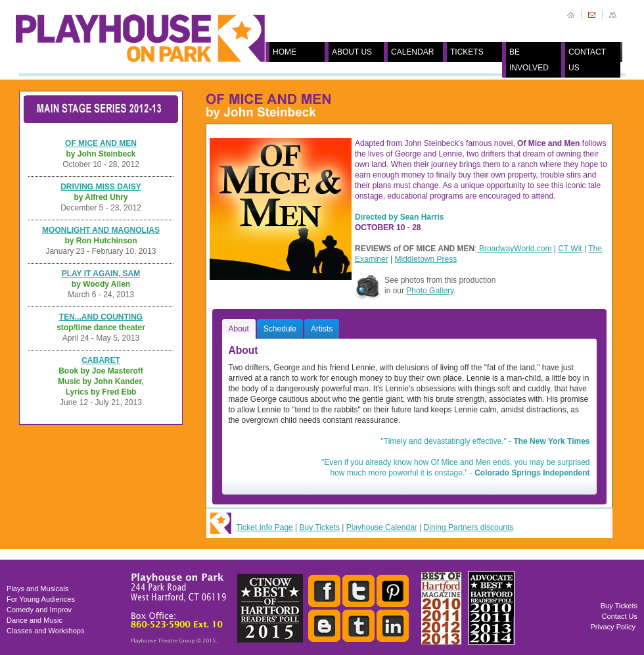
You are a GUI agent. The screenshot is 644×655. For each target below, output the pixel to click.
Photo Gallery (430, 291)
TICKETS (467, 52)
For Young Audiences (41, 599)
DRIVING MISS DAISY (101, 187)
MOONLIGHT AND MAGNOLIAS (101, 230)
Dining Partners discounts (469, 527)
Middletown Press (425, 259)
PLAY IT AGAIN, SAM (101, 274)
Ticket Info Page (265, 527)
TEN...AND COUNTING (101, 317)
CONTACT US (587, 60)
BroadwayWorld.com (515, 249)
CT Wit (570, 249)
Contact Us (620, 616)
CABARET (101, 360)
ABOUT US (352, 52)
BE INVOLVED (529, 60)
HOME (285, 52)
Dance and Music (34, 620)
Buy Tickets (320, 527)
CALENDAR (412, 52)
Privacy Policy (613, 627)
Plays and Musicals (37, 589)
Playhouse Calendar (382, 527)
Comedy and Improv (39, 610)
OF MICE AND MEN (101, 143)
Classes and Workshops (45, 631)
